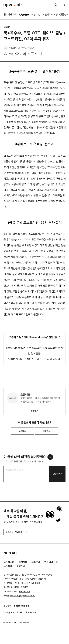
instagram (9, 612)
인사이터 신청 (51, 562)
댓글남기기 (58, 474)
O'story (24, 15)
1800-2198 (24, 591)
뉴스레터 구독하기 (16, 532)
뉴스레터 (8, 566)
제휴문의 (36, 562)
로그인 (63, 5)
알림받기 (34, 411)
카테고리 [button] (10, 14)
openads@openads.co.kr (23, 596)
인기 (40, 14)
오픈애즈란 (9, 562)
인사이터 (49, 14)
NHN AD (10, 553)
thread (20, 612)
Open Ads (13, 5)
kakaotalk (31, 612)
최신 (33, 14)
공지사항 (23, 562)
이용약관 (7, 606)
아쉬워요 (47, 431)
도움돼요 (22, 431)
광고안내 (21, 566)
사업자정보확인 (39, 579)
